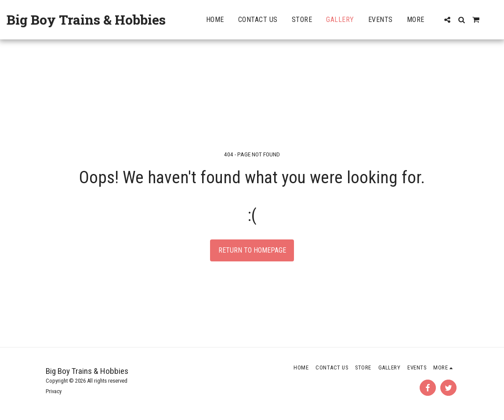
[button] (447, 20)
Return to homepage (252, 250)
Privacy (54, 391)
